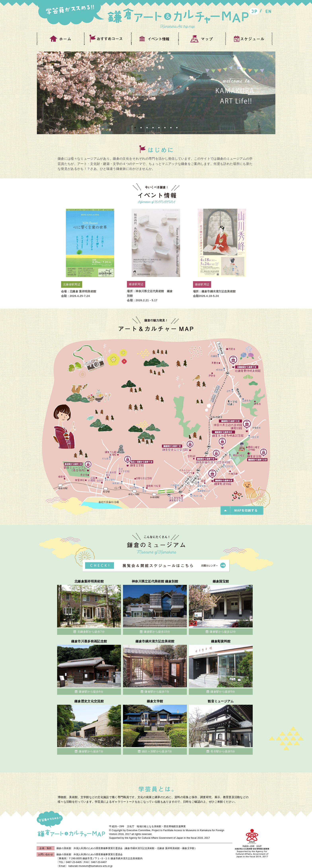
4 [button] (153, 128)
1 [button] (135, 128)
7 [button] (171, 128)
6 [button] (165, 128)
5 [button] (159, 128)
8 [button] (177, 128)
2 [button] (141, 128)
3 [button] (147, 128)
